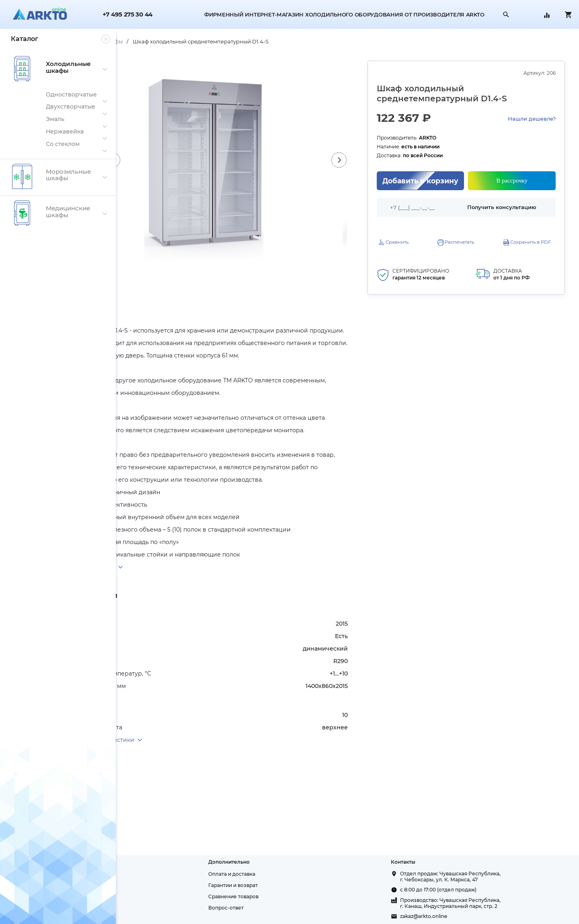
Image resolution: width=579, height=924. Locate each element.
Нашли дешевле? (532, 119)
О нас (131, 874)
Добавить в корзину (448, 181)
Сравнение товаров (299, 896)
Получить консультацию (513, 205)
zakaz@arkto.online (457, 916)
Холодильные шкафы (190, 41)
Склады (134, 885)
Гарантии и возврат (299, 885)
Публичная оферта (148, 908)
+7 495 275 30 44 (127, 15)
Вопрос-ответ (292, 908)
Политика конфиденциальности (165, 896)
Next (379, 160)
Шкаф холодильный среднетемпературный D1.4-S (299, 41)
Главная (137, 41)
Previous (197, 160)
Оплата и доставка (298, 874)
